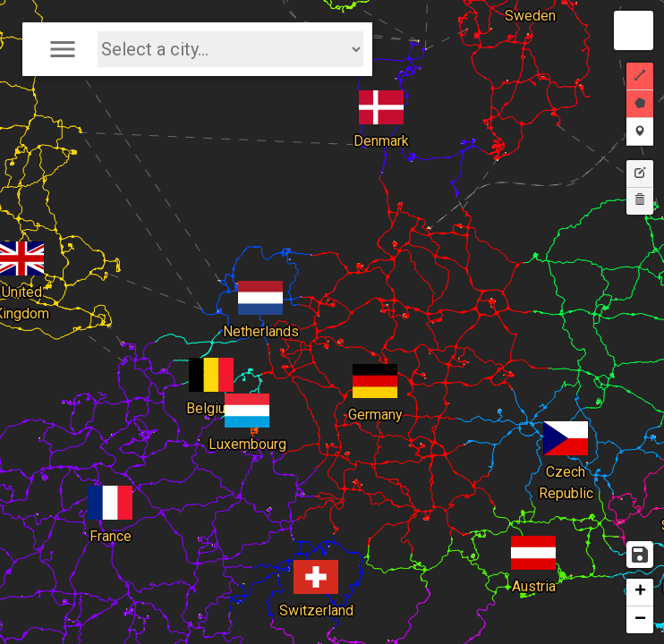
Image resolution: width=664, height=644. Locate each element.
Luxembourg (247, 399)
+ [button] (640, 592)
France (110, 491)
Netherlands (261, 286)
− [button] (640, 620)
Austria (533, 541)
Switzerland (316, 565)
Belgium (212, 363)
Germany (375, 369)
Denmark (381, 96)
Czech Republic (566, 427)
